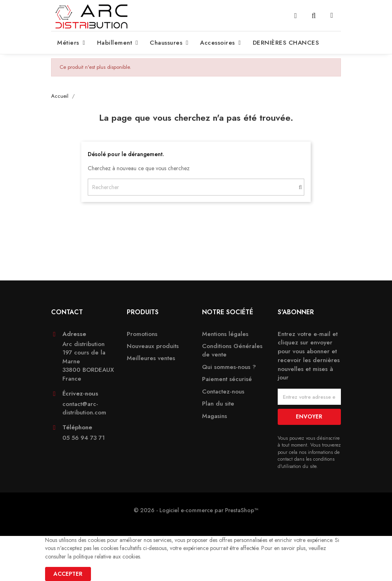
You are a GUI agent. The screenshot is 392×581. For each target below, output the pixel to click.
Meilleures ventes (151, 358)
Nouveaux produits (153, 346)
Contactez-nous (223, 392)
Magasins (215, 416)
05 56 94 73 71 (84, 438)
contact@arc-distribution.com (84, 408)
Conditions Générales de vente (232, 350)
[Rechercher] (196, 187)
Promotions (142, 334)
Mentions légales (225, 334)
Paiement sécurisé (227, 379)
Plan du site (218, 404)
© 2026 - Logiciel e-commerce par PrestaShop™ (196, 510)
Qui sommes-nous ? (229, 367)
